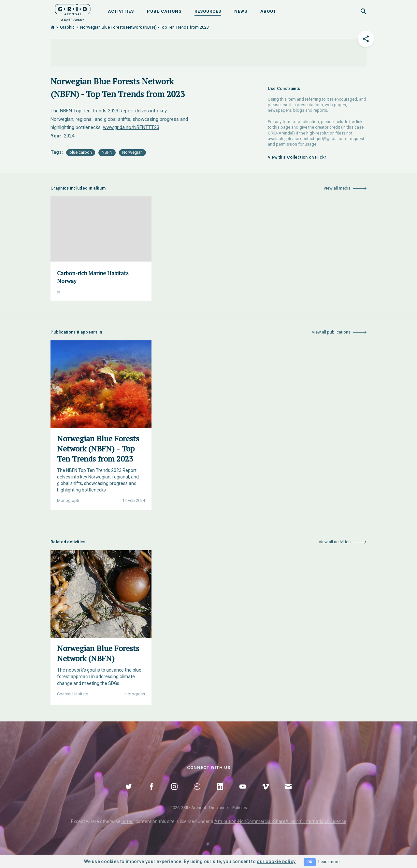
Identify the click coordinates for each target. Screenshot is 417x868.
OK (310, 862)
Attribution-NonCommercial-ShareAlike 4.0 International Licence (280, 821)
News (241, 11)
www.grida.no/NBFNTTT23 (131, 127)
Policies (240, 808)
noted (128, 821)
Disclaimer (219, 808)
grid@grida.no (329, 139)
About (268, 11)
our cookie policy (276, 861)
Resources (208, 11)
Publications (164, 11)
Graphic (67, 27)
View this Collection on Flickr (297, 157)
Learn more (329, 862)
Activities (121, 11)
